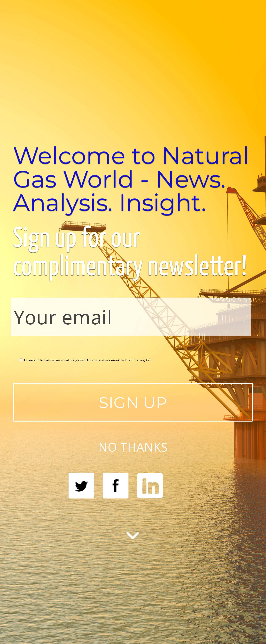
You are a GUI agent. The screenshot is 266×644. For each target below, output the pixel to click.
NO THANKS (133, 447)
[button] (133, 179)
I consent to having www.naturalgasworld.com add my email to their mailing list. (86, 360)
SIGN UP (133, 402)
